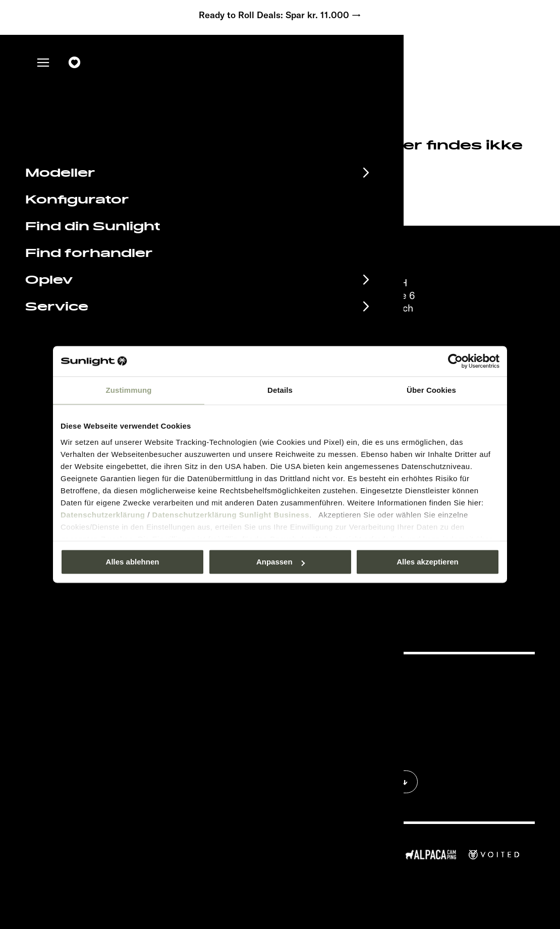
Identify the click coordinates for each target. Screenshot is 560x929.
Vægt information (369, 737)
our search (261, 189)
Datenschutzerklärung (103, 515)
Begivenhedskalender (109, 678)
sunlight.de (160, 189)
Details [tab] (280, 390)
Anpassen (281, 562)
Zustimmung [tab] (129, 390)
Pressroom (358, 677)
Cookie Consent (367, 722)
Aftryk (351, 692)
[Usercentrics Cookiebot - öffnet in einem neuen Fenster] (455, 361)
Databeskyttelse (368, 707)
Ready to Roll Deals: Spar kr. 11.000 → (280, 15)
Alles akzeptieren (428, 562)
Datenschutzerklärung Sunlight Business (231, 515)
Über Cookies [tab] (431, 390)
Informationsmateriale (109, 694)
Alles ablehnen (133, 562)
